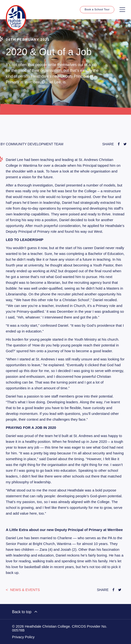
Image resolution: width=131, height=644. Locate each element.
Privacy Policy (23, 637)
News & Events (25, 590)
